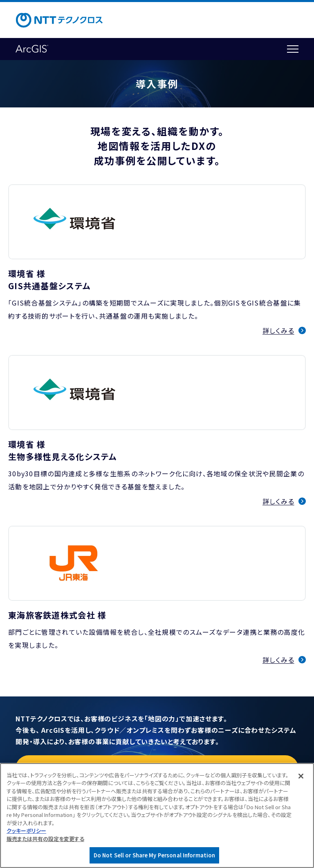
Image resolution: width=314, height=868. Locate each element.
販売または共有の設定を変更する (45, 839)
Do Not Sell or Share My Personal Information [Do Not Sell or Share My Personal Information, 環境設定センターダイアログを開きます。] (155, 855)
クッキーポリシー (26, 831)
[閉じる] (301, 776)
